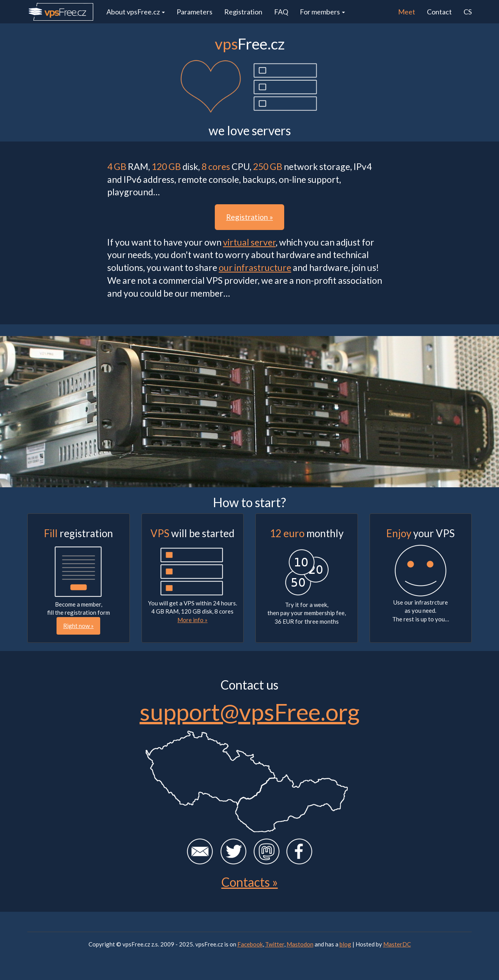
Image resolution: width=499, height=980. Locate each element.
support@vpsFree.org (249, 712)
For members (322, 12)
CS (468, 12)
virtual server (249, 242)
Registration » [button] (249, 217)
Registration (243, 12)
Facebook (250, 944)
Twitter (275, 944)
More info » (192, 620)
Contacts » (250, 882)
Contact (439, 12)
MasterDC (397, 944)
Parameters (195, 12)
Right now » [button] (78, 626)
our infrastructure (255, 267)
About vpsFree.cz (136, 12)
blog (345, 944)
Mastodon (300, 944)
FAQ (281, 12)
